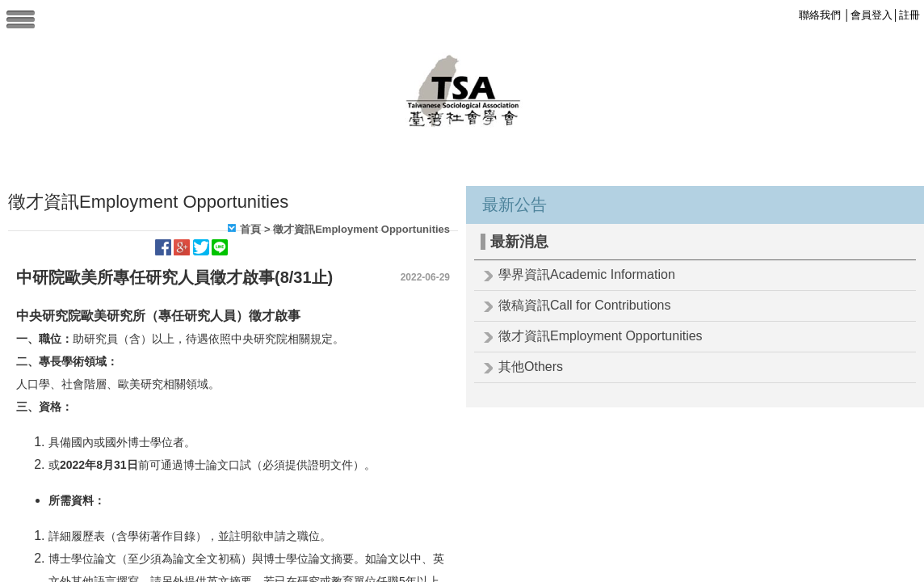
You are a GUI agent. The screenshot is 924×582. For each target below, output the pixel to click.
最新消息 (519, 242)
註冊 (909, 15)
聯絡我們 (820, 15)
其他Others (531, 367)
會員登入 (871, 15)
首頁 (250, 229)
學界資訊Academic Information (587, 274)
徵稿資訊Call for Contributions (584, 305)
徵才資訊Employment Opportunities (601, 336)
